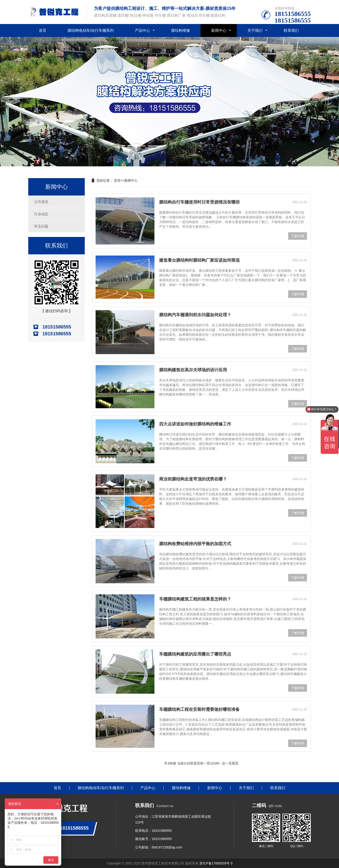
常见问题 (41, 226)
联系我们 (291, 30)
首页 (43, 30)
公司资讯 (41, 202)
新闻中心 (219, 30)
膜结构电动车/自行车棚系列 (91, 30)
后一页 (227, 763)
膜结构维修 (181, 30)
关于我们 (255, 30)
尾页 (235, 763)
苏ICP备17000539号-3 (216, 863)
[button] (168, 162)
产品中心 (142, 30)
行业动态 (41, 214)
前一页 (205, 763)
